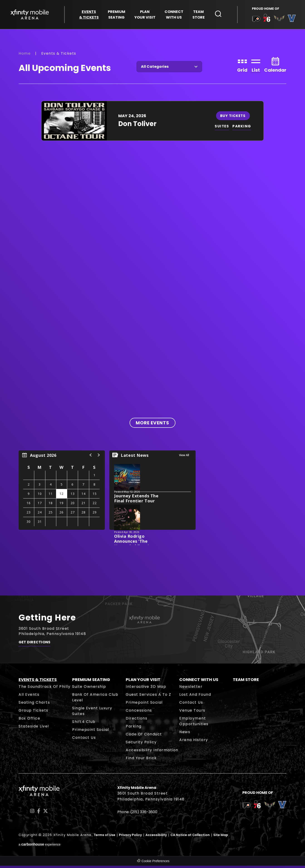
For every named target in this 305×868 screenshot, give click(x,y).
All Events (29, 697)
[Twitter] (46, 813)
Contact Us (84, 740)
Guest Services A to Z (149, 697)
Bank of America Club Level (95, 700)
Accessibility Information (152, 752)
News (185, 734)
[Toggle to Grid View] (242, 66)
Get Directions (34, 646)
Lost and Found (195, 697)
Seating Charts (34, 705)
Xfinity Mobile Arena (31, 15)
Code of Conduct (144, 736)
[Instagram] (32, 813)
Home (25, 55)
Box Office (29, 721)
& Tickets (89, 15)
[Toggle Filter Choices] (169, 69)
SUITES (222, 128)
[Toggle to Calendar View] (275, 66)
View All (184, 457)
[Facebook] (39, 813)
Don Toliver (137, 126)
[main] (152, 314)
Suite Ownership (89, 689)
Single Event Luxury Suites (92, 713)
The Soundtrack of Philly (44, 689)
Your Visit (145, 15)
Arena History (194, 742)
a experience (40, 847)
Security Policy (141, 744)
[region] (62, 492)
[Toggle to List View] (256, 66)
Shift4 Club (84, 724)
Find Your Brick (141, 760)
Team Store (246, 682)
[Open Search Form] (218, 14)
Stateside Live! (34, 728)
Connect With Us (199, 682)
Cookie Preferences (156, 863)
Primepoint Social (91, 732)
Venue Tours (192, 713)
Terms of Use (105, 837)
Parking (134, 728)
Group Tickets (33, 713)
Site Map (221, 837)
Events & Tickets (38, 682)
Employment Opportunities (194, 723)
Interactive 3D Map (146, 689)
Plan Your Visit (143, 682)
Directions (137, 721)
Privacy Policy (130, 837)
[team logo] (255, 20)
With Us (174, 15)
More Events (152, 425)
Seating (117, 15)
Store (199, 15)
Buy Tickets (233, 118)
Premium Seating (91, 682)
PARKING (243, 128)
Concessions (139, 713)
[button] (91, 457)
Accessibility (156, 837)
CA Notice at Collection (190, 837)
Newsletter (191, 689)
